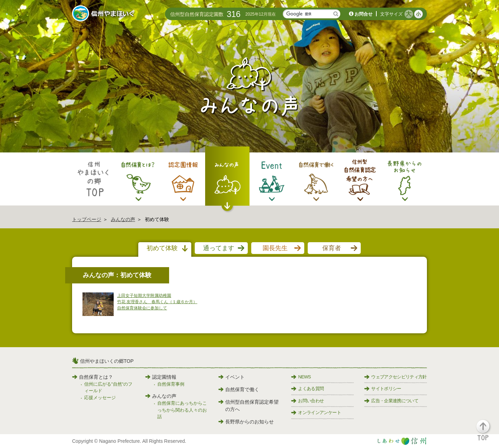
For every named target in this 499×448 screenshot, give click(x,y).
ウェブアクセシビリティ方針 (396, 377)
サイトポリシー (383, 389)
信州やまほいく (104, 14)
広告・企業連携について (391, 401)
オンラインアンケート (316, 412)
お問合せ (364, 14)
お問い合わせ (307, 401)
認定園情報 (161, 377)
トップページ (87, 219)
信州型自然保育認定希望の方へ (248, 406)
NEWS (301, 377)
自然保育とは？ (93, 377)
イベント (231, 377)
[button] (487, 433)
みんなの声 (123, 219)
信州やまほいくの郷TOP (107, 361)
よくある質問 (307, 389)
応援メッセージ (100, 398)
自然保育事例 (171, 384)
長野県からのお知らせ (246, 422)
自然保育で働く (239, 389)
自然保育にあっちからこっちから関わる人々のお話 (182, 410)
